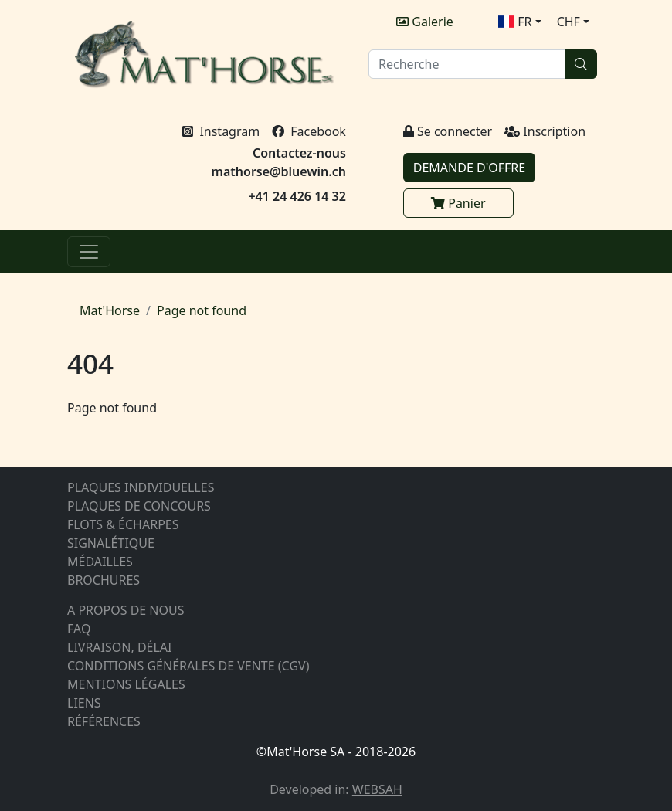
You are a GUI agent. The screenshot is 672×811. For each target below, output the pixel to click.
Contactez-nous (299, 153)
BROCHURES (104, 580)
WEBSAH (377, 789)
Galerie (425, 22)
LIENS (84, 703)
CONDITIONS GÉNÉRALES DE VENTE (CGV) (188, 666)
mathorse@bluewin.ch (279, 171)
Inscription (545, 131)
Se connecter (448, 131)
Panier (458, 203)
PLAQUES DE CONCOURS (139, 506)
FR (515, 22)
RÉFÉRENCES (104, 721)
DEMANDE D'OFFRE (469, 168)
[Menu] (89, 252)
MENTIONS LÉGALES (126, 684)
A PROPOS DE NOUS (126, 610)
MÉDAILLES (100, 562)
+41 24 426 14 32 (297, 196)
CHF (568, 22)
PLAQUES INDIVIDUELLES (141, 487)
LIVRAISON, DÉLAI (120, 647)
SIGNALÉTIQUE (111, 543)
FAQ (79, 629)
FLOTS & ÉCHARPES (123, 524)
